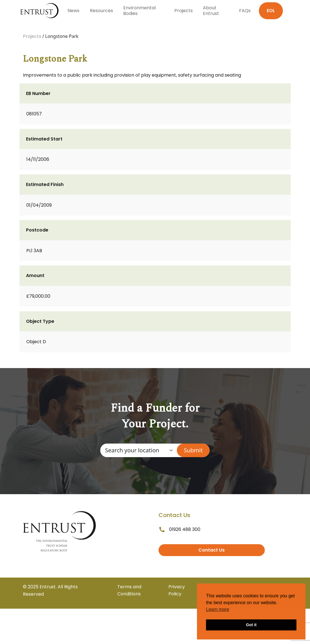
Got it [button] (251, 625)
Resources (101, 11)
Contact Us (212, 550)
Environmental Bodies (139, 11)
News (73, 11)
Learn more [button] (218, 609)
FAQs (245, 11)
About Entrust (211, 11)
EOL (271, 11)
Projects (184, 11)
